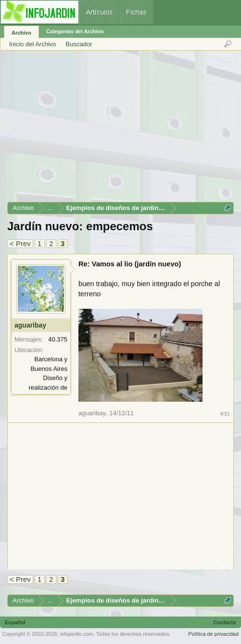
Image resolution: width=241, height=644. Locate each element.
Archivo (21, 33)
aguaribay (30, 325)
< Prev (20, 243)
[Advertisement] (120, 130)
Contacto (225, 622)
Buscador (79, 44)
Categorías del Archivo (75, 31)
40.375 (58, 339)
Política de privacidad (213, 634)
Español (15, 622)
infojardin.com (76, 634)
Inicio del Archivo (33, 44)
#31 (225, 414)
